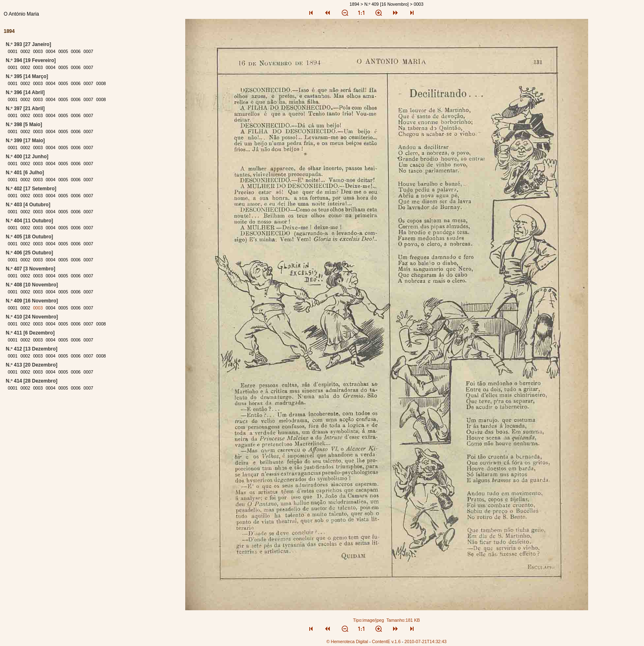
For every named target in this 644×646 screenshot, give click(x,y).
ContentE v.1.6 (386, 641)
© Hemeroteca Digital (347, 641)
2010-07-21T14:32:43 (426, 641)
